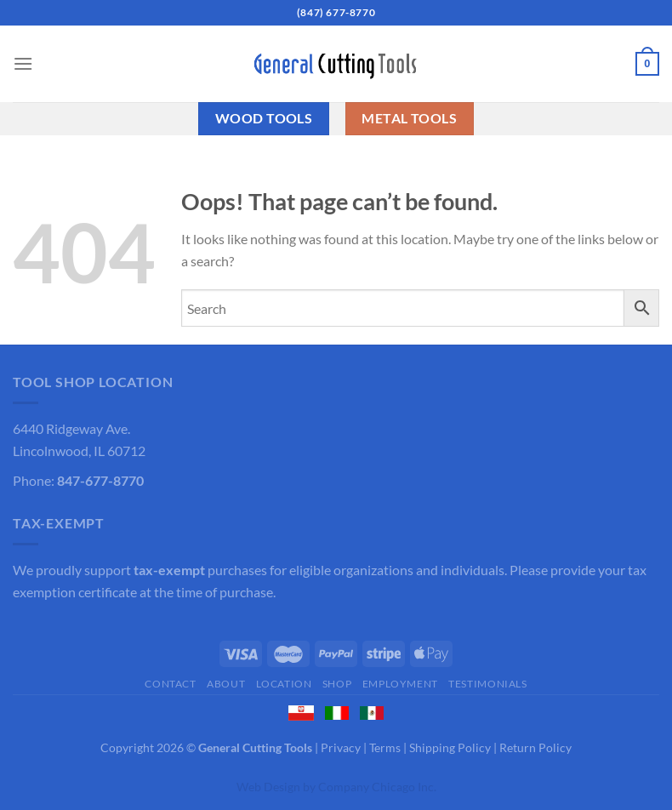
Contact (170, 684)
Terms (385, 747)
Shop (337, 684)
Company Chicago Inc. (377, 787)
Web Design (268, 787)
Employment (400, 684)
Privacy (341, 747)
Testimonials (487, 684)
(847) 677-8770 (336, 12)
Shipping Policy (450, 747)
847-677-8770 (100, 480)
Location (284, 684)
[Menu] (23, 63)
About (226, 684)
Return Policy (535, 747)
